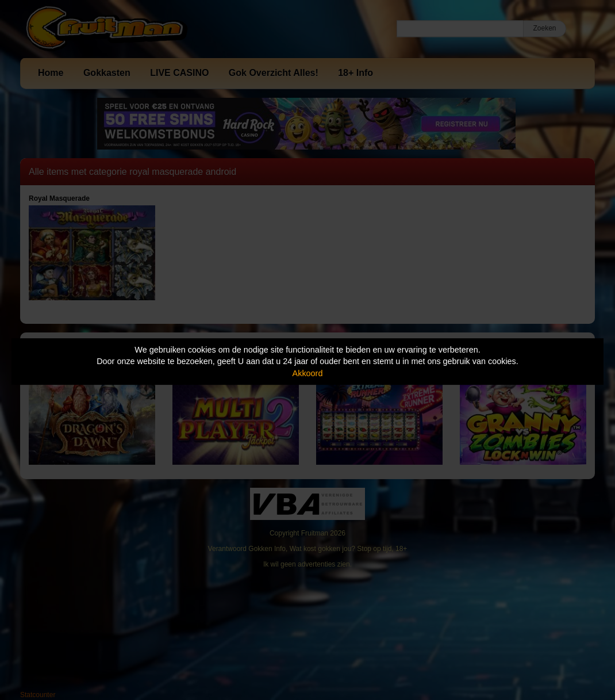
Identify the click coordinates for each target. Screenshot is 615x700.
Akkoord (308, 373)
